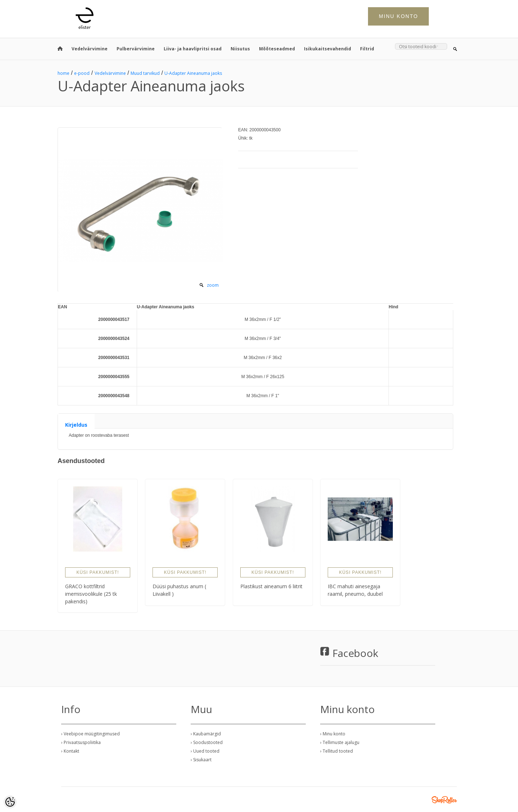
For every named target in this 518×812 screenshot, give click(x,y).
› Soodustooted (207, 742)
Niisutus (240, 49)
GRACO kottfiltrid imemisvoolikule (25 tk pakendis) (91, 594)
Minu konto (398, 16)
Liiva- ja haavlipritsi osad (193, 49)
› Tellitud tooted (337, 751)
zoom (213, 285)
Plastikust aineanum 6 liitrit (271, 586)
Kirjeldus (76, 425)
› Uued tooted (205, 751)
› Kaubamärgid (206, 734)
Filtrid (367, 49)
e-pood (82, 73)
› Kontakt (70, 751)
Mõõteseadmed (277, 49)
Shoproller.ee (444, 800)
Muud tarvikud (145, 73)
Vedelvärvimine (90, 49)
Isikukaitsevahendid (328, 49)
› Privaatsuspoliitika (81, 742)
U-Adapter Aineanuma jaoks (193, 73)
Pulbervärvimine (136, 49)
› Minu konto (333, 734)
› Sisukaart (201, 760)
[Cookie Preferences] (10, 802)
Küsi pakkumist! (97, 572)
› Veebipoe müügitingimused (90, 734)
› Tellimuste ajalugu (340, 742)
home (63, 73)
